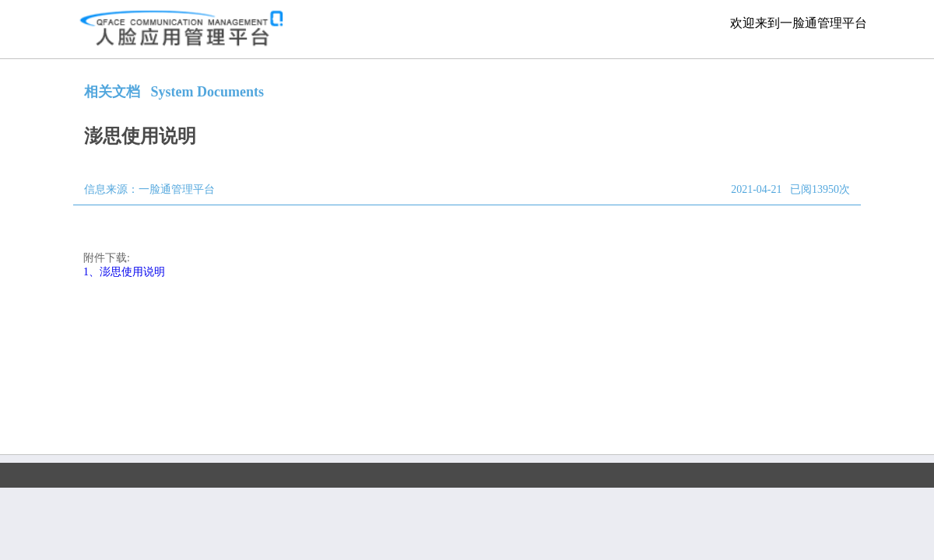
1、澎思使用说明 (124, 272)
